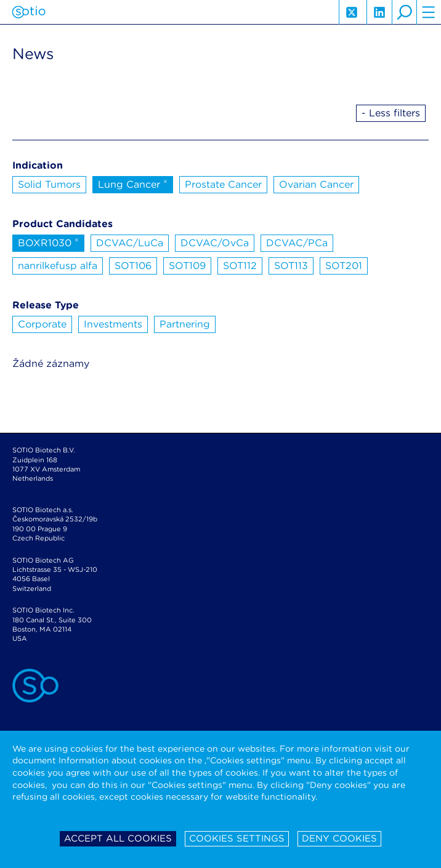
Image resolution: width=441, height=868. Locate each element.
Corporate (42, 324)
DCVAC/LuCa (130, 243)
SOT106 (133, 266)
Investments (113, 324)
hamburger (429, 12)
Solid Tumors (49, 184)
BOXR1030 (48, 242)
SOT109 (187, 266)
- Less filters (391, 113)
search (404, 12)
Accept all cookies (118, 838)
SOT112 (240, 266)
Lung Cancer (133, 183)
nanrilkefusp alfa (58, 266)
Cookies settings (237, 838)
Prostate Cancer (223, 184)
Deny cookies (339, 838)
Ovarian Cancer (316, 184)
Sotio (29, 12)
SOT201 (344, 266)
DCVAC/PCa (297, 243)
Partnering (185, 324)
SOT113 (291, 266)
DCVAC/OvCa (215, 243)
